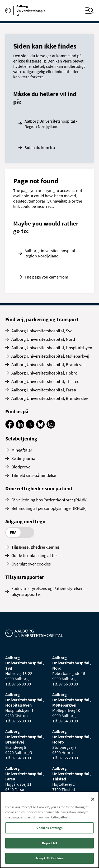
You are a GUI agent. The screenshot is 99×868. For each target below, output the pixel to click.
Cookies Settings (49, 828)
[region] (49, 830)
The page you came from (46, 277)
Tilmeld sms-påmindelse (34, 475)
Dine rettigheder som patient (39, 488)
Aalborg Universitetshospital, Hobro (44, 373)
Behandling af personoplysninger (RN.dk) (49, 508)
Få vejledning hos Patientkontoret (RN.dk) (49, 500)
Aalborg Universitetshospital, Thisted (45, 381)
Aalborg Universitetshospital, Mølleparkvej (50, 356)
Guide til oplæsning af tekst (36, 555)
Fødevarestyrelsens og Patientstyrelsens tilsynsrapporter (48, 591)
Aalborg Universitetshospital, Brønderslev (50, 398)
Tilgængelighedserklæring (35, 547)
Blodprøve (21, 467)
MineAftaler (22, 450)
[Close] (93, 799)
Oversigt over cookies (31, 564)
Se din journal (24, 458)
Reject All (49, 843)
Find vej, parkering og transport (42, 319)
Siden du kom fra (40, 147)
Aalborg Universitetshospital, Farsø (44, 390)
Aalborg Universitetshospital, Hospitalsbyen (52, 348)
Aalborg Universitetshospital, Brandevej (48, 365)
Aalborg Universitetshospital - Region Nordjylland (51, 124)
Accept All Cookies (49, 858)
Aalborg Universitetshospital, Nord (43, 339)
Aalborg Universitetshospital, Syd (42, 331)
